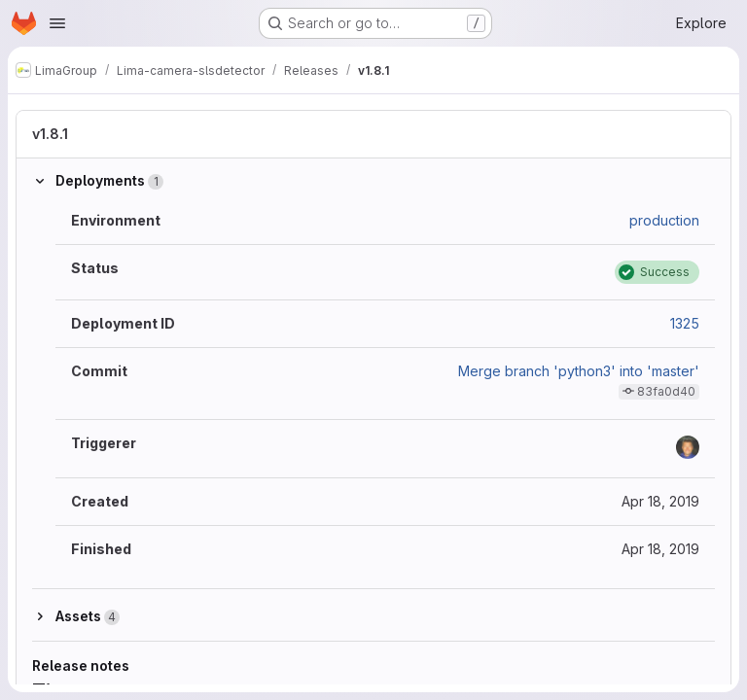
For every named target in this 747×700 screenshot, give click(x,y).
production (664, 220)
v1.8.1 (50, 134)
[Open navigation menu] (57, 23)
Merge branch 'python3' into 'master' (579, 371)
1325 (685, 323)
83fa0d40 (666, 391)
